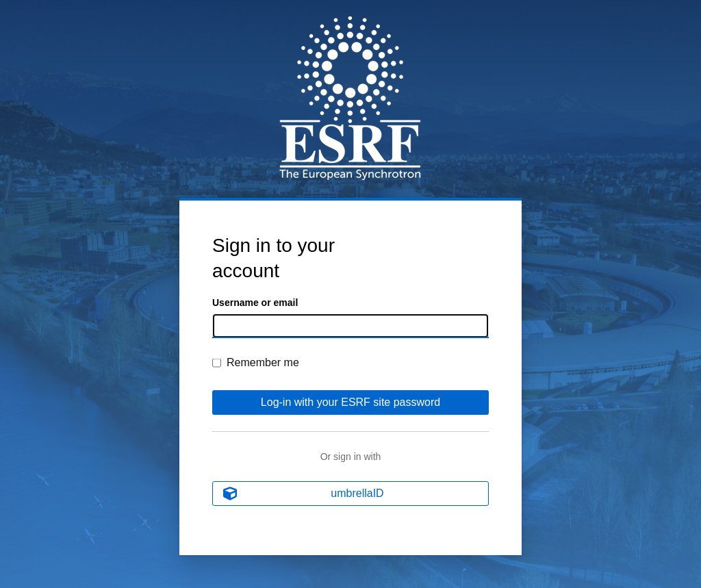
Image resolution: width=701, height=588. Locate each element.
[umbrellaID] (350, 494)
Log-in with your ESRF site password (350, 402)
